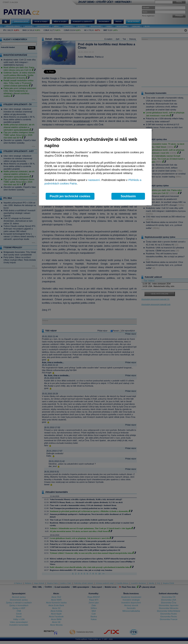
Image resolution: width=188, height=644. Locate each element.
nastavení (94, 180)
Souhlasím (128, 196)
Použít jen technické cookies (70, 196)
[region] (95, 167)
